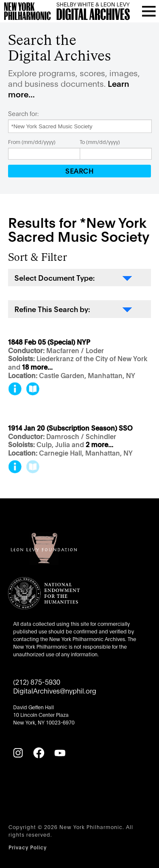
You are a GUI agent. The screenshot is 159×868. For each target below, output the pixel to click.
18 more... (37, 367)
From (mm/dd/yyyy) (32, 142)
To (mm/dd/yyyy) (100, 142)
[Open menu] (149, 11)
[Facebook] (39, 753)
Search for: (23, 113)
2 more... (99, 445)
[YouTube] (60, 753)
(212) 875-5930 (37, 681)
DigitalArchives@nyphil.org (55, 690)
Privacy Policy (28, 847)
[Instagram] (18, 753)
